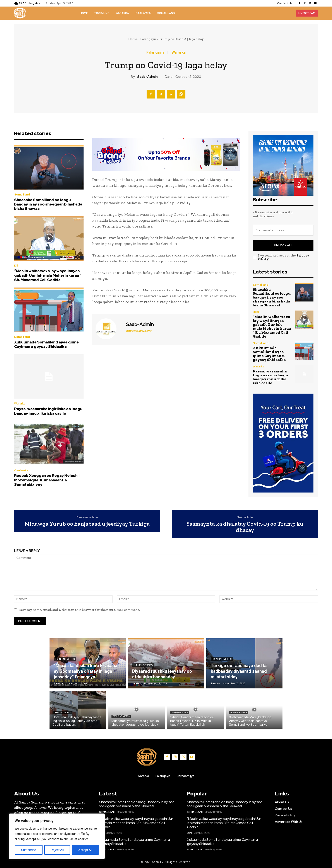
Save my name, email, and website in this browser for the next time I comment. (80, 610)
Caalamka (21, 470)
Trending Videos (65, 659)
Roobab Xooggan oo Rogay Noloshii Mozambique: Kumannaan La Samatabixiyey (47, 480)
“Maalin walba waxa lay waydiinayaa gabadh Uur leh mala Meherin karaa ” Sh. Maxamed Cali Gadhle (48, 275)
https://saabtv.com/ (139, 331)
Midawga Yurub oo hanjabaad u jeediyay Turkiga (87, 524)
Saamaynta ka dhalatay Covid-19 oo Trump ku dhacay (245, 527)
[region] (57, 836)
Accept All (85, 850)
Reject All (57, 850)
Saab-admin (147, 77)
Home (133, 39)
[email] (283, 230)
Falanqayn (148, 39)
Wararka (179, 53)
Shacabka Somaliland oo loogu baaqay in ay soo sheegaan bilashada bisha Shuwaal (48, 204)
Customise (29, 850)
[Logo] (20, 13)
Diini (17, 266)
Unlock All (283, 245)
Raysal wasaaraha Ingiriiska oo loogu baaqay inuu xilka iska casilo (48, 411)
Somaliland (22, 194)
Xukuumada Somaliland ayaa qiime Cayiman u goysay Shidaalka (46, 344)
